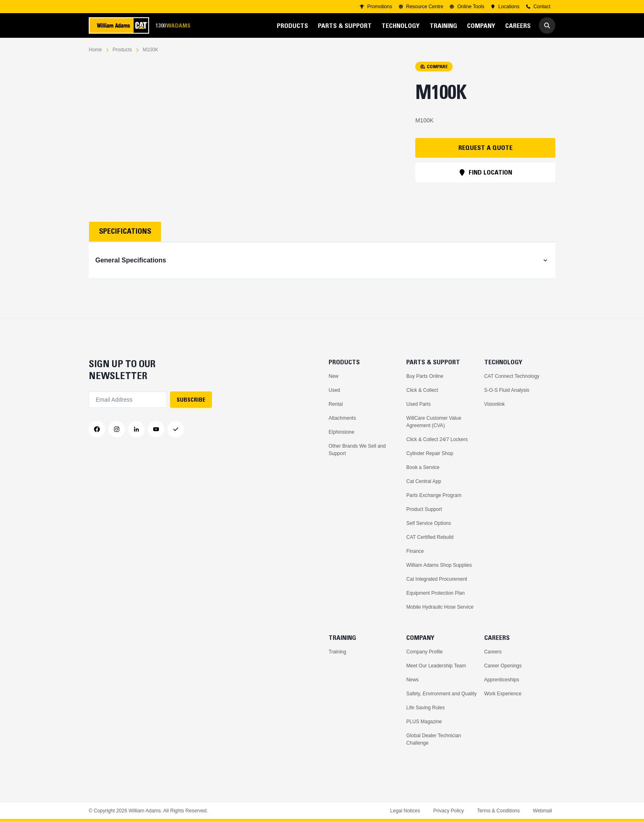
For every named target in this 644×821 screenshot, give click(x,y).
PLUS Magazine (424, 722)
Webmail (543, 811)
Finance (415, 551)
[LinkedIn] (136, 429)
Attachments (342, 418)
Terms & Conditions (498, 811)
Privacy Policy (449, 811)
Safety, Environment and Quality (441, 694)
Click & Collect (422, 390)
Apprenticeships (502, 680)
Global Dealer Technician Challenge (434, 739)
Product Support (424, 509)
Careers (493, 652)
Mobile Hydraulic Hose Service (440, 607)
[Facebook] (97, 429)
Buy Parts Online (425, 376)
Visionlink (494, 404)
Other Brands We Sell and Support (357, 450)
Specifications (125, 231)
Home (95, 50)
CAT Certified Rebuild (430, 537)
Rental (336, 404)
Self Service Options (429, 523)
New (333, 376)
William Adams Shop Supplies (439, 565)
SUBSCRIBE (191, 400)
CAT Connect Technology (512, 376)
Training (337, 652)
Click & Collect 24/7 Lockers (437, 439)
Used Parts (418, 404)
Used (334, 390)
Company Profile (424, 652)
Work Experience (503, 694)
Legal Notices (405, 811)
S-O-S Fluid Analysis (507, 390)
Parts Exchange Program (434, 495)
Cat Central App (424, 481)
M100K (150, 50)
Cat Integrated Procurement (437, 579)
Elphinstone (342, 432)
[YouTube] (156, 429)
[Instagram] (117, 429)
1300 (173, 26)
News (412, 680)
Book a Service (423, 467)
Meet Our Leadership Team (436, 666)
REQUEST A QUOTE (485, 147)
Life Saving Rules (425, 708)
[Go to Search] (547, 25)
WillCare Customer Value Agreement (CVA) (434, 422)
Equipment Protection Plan (435, 593)
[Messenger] (176, 429)
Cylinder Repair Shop (430, 453)
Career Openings (503, 666)
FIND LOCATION (485, 172)
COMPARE (434, 66)
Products (122, 50)
